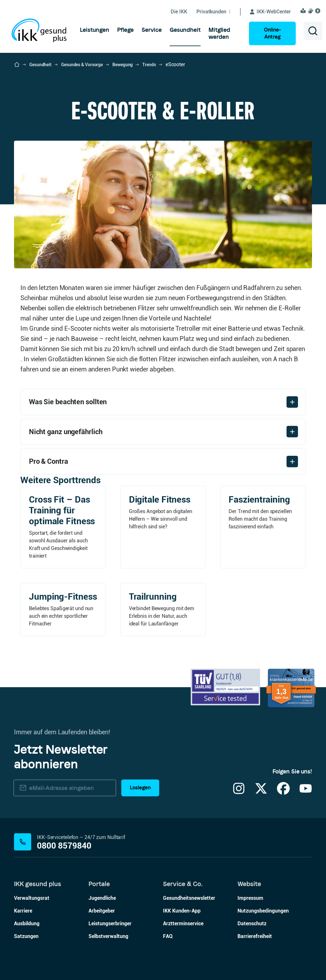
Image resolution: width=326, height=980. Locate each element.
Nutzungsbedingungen (263, 911)
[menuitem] (95, 30)
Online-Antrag (272, 33)
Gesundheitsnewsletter (189, 898)
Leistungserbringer (110, 924)
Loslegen (140, 788)
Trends (149, 65)
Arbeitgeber (102, 911)
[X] (261, 792)
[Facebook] (283, 792)
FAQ (168, 936)
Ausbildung (27, 924)
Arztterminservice (183, 924)
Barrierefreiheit (255, 936)
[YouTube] (306, 792)
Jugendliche (102, 898)
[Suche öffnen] (313, 31)
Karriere (23, 911)
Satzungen (26, 936)
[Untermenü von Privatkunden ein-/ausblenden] (219, 12)
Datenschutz (252, 924)
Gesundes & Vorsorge (82, 65)
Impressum (250, 898)
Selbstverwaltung (108, 936)
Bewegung (123, 65)
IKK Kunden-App (182, 911)
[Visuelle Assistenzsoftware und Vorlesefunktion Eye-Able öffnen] (319, 11)
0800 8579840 (64, 846)
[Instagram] (239, 792)
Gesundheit (40, 65)
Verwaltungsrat (32, 898)
